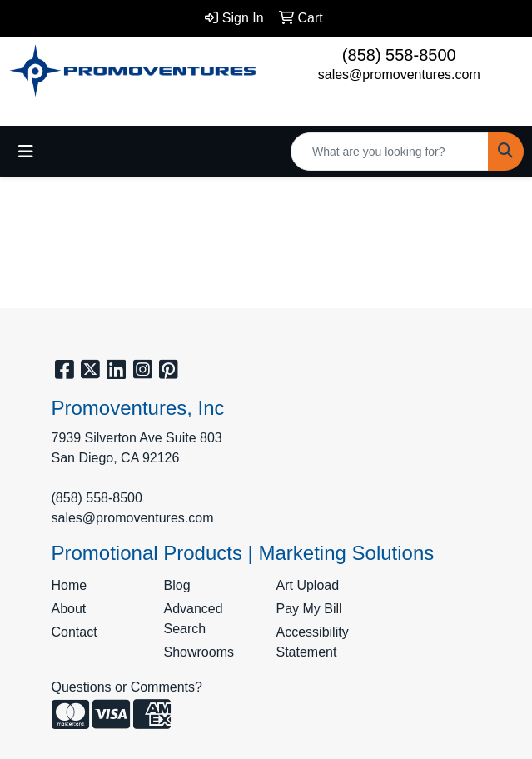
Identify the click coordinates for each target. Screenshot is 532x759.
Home (70, 585)
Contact (75, 632)
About (69, 609)
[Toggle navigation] (26, 152)
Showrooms (199, 652)
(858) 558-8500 (399, 55)
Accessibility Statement (313, 642)
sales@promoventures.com (399, 75)
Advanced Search (194, 619)
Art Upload (308, 585)
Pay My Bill (309, 609)
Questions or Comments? (127, 687)
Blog (177, 585)
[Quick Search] (390, 152)
